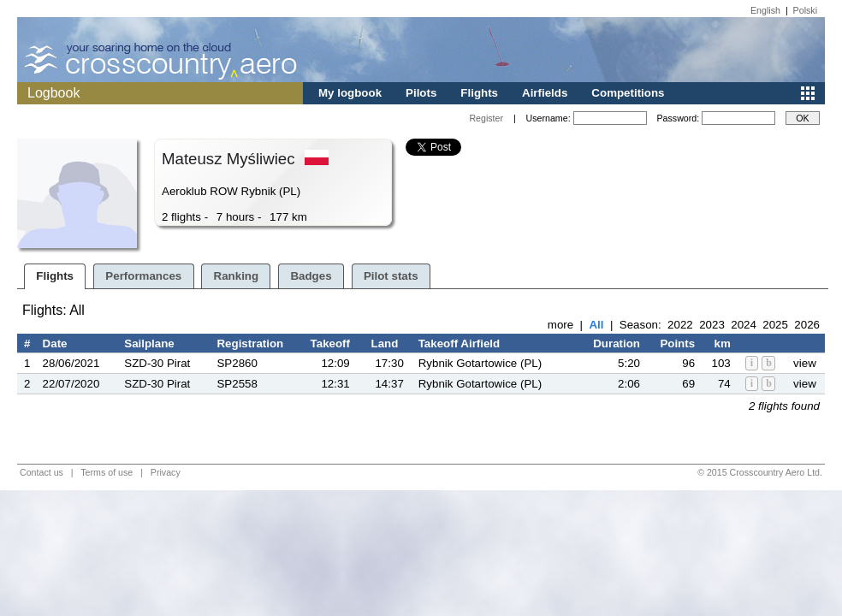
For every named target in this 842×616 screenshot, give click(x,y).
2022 (680, 325)
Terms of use (107, 472)
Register (486, 118)
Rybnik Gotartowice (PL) (480, 363)
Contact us (42, 472)
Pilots (421, 93)
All (596, 325)
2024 (744, 325)
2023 (712, 325)
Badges (311, 276)
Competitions (628, 93)
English (765, 10)
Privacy (166, 472)
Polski (805, 10)
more (560, 325)
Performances (143, 276)
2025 (775, 325)
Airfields (545, 93)
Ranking (237, 276)
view (805, 363)
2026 (807, 325)
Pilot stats (391, 276)
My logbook (350, 93)
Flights (479, 93)
